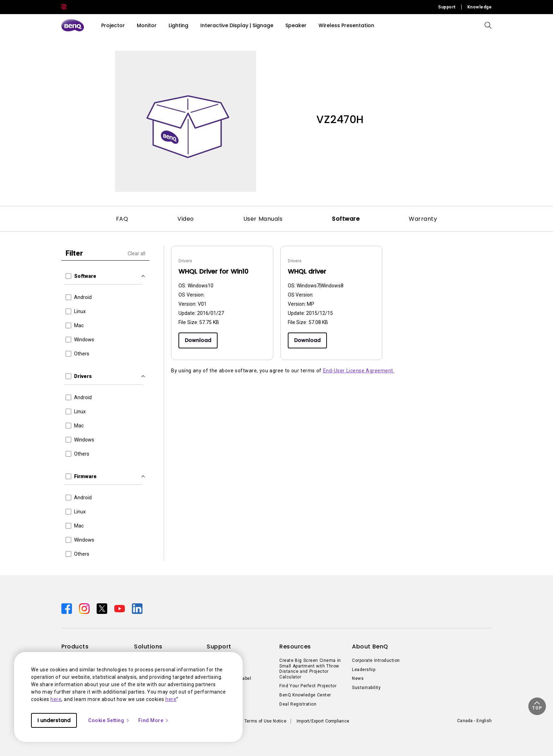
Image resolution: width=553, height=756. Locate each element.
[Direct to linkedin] (137, 608)
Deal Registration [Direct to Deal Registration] (298, 704)
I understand (54, 720)
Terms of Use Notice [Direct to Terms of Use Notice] (265, 721)
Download (198, 340)
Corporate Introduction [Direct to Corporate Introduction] (376, 660)
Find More (154, 720)
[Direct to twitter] (103, 608)
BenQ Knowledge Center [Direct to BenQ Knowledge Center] (305, 695)
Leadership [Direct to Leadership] (364, 670)
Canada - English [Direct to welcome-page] (474, 721)
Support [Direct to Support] (447, 7)
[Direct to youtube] (120, 608)
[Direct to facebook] (67, 608)
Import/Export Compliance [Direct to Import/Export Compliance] (323, 721)
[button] (537, 706)
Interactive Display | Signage (237, 25)
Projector (113, 25)
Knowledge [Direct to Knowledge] (480, 7)
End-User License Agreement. (359, 371)
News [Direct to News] (358, 678)
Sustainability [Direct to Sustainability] (366, 688)
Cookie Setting (109, 720)
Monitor (147, 25)
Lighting (178, 25)
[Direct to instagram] (85, 608)
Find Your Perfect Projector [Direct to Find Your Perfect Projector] (308, 686)
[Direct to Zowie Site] (64, 7)
